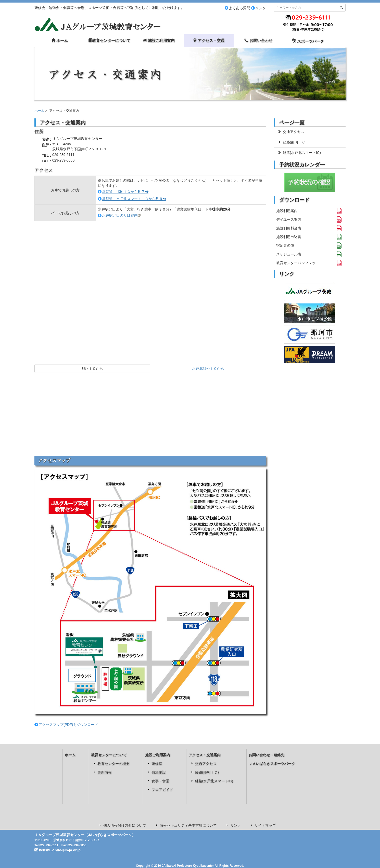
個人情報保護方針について (125, 825)
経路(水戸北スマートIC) (299, 153)
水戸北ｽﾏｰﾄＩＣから (208, 369)
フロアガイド (162, 790)
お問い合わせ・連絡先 (267, 755)
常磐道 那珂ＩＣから (125, 192)
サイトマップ (265, 825)
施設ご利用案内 (158, 755)
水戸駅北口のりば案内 (120, 215)
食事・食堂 (160, 781)
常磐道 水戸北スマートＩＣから (134, 199)
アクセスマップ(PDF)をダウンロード (68, 725)
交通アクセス (291, 132)
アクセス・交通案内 (205, 755)
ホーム (39, 111)
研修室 (157, 764)
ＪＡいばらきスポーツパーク (272, 764)
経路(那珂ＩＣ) (292, 142)
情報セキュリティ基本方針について (188, 825)
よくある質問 (239, 8)
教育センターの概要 (113, 764)
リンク (261, 8)
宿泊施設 (159, 772)
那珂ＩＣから (92, 369)
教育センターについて (109, 755)
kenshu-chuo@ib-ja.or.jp (58, 850)
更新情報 (105, 772)
